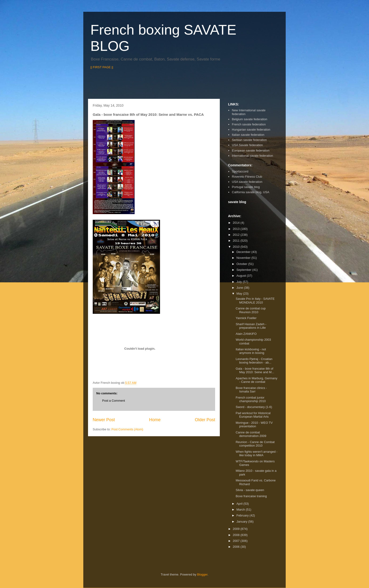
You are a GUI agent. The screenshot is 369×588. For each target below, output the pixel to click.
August (242, 276)
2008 (237, 535)
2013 (237, 229)
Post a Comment (114, 401)
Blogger (202, 574)
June (240, 288)
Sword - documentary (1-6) (254, 407)
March (241, 510)
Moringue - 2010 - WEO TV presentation (254, 425)
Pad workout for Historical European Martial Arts (253, 415)
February (243, 515)
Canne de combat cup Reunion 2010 (251, 310)
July (240, 282)
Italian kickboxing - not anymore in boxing (251, 351)
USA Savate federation (247, 145)
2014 (237, 223)
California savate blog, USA (251, 192)
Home (155, 420)
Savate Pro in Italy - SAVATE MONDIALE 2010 (255, 301)
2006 (237, 547)
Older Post (205, 420)
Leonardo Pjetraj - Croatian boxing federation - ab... (254, 361)
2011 (237, 241)
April (240, 504)
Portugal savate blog (246, 187)
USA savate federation (247, 182)
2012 (237, 235)
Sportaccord (240, 171)
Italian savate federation (248, 135)
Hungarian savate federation (251, 130)
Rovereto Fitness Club (247, 177)
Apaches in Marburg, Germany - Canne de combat (256, 380)
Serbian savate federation (249, 140)
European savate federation (251, 150)
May (240, 294)
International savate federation (252, 156)
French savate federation (249, 124)
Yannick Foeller (246, 318)
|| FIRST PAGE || (102, 67)
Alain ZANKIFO (246, 334)
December (244, 252)
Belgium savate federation (249, 119)
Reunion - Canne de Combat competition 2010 (255, 444)
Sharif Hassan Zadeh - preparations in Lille (251, 326)
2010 (237, 247)
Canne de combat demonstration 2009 (251, 434)
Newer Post (104, 420)
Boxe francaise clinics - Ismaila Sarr (251, 390)
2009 (237, 529)
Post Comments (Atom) (127, 429)
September (244, 270)
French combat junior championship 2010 (251, 399)
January (242, 522)
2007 (237, 541)
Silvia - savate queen (250, 490)
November (244, 258)
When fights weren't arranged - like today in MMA (256, 454)
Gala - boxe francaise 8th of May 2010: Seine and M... (255, 370)
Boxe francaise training (251, 496)
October (242, 264)
